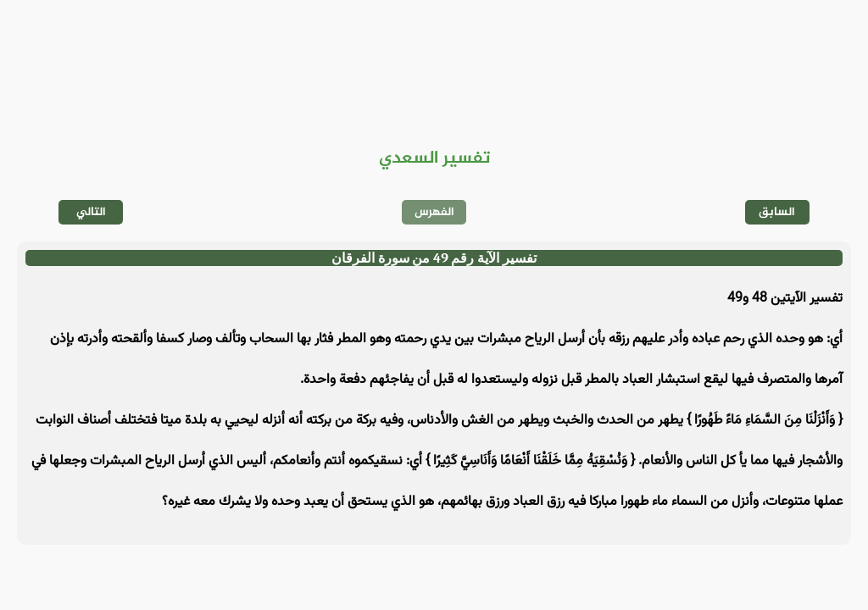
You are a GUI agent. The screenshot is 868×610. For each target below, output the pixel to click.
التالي (91, 212)
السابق (777, 212)
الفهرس (434, 212)
